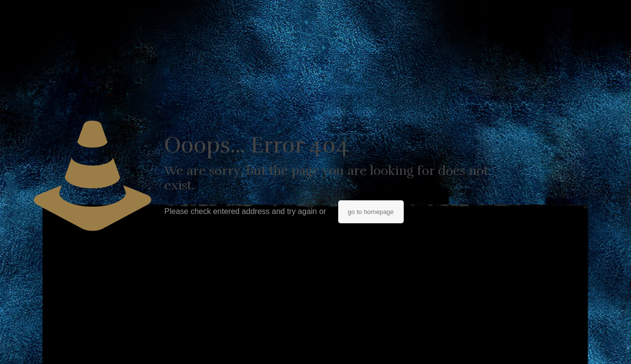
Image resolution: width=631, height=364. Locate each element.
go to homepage (371, 212)
